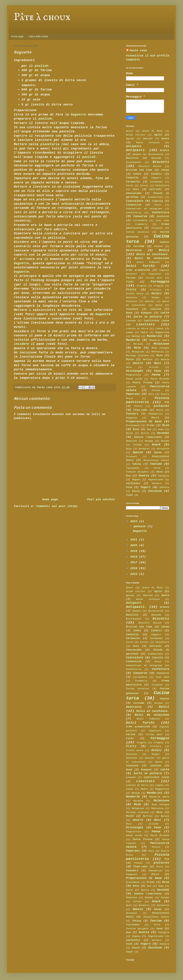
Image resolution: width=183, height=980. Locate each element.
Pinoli (138, 406)
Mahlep (136, 336)
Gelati (157, 294)
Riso (166, 425)
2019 (135, 551)
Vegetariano (156, 480)
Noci (158, 363)
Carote (144, 186)
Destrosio (134, 250)
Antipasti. (136, 150)
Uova (160, 472)
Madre (144, 332)
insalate (132, 309)
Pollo (160, 410)
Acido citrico (136, 135)
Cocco (158, 205)
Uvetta (144, 476)
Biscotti (161, 162)
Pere (151, 394)
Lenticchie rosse (156, 321)
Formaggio (160, 282)
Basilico (132, 158)
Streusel (132, 457)
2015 (135, 574)
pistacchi (161, 406)
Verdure (157, 483)
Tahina (137, 464)
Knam (129, 313)
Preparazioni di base (144, 422)
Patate (156, 390)
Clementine (134, 205)
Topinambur (133, 468)
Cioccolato (135, 201)
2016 (135, 568)
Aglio (158, 135)
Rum (149, 429)
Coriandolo (140, 220)
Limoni (160, 329)
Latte (165, 313)
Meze (160, 355)
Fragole (142, 286)
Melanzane (161, 344)
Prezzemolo (133, 425)
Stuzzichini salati (156, 460)
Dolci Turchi (140, 266)
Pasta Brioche (160, 379)
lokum (129, 332)
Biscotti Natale (150, 166)
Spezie (138, 452)
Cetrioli (156, 189)
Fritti (131, 290)
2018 (135, 557)
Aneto (165, 139)
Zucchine (155, 491)
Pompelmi (132, 418)
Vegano (136, 480)
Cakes (137, 174)
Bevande (156, 158)
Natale (165, 360)
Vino (129, 487)
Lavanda (131, 321)
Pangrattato (134, 375)
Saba (161, 429)
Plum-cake (140, 410)
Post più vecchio (101, 500)
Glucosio (132, 301)
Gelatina (132, 298)
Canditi (156, 174)
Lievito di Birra (137, 329)
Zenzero (164, 487)
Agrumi (130, 139)
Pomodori (132, 414)
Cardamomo (156, 182)
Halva (159, 305)
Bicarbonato (134, 162)
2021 (135, 540)
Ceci (136, 189)
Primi (151, 425)
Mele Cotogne (160, 348)
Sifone (137, 445)
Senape (149, 441)
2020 (135, 545)
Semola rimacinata (148, 437)
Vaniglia (164, 476)
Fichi (130, 282)
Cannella (132, 178)
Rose (136, 429)
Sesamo (165, 441)
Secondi (163, 433)
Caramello (133, 182)
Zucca (136, 491)
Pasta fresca (142, 383)
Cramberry (141, 224)
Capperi (156, 178)
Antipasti (134, 146)
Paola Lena (138, 51)
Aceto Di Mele (152, 131)
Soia (129, 449)
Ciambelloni (155, 197)
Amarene (148, 139)
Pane (158, 371)
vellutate (133, 483)
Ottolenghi (135, 371)
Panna (156, 375)
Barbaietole (156, 154)
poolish (41, 66)
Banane (137, 154)
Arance (165, 150)
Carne (129, 186)
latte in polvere (148, 317)
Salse (129, 433)
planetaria (50, 144)
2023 (135, 521)
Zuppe (129, 495)
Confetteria (134, 213)
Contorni (163, 216)
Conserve (140, 216)
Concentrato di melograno (144, 209)
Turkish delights (137, 472)
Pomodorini (156, 414)
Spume (158, 452)
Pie (167, 402)
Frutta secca (135, 294)
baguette (78, 115)
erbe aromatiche (138, 270)
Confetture (161, 213)
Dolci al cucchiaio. (153, 254)
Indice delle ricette (38, 36)
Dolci (164, 250)
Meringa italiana (137, 356)
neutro (138, 363)
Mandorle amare (159, 340)
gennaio (141, 526)
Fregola (159, 286)
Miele (130, 359)
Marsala (138, 344)
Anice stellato (148, 143)
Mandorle (133, 340)
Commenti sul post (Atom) (57, 506)
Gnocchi (150, 301)
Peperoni (133, 394)
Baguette (140, 531)
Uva (128, 476)
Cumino (165, 242)
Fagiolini (155, 274)
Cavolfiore (162, 186)
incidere (21, 344)
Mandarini (155, 336)
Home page (17, 36)
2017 (135, 563)
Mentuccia (157, 352)
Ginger (156, 298)
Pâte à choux (42, 17)
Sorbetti (144, 449)
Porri (155, 418)
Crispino (157, 228)
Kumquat (146, 313)
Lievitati (146, 324)
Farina (131, 278)
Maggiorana (162, 332)
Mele (137, 348)
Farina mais (154, 278)
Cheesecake (134, 193)
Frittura (156, 290)
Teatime (156, 464)
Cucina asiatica (137, 232)
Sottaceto (163, 449)
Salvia (145, 433)
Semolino (132, 441)
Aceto (129, 131)
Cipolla (158, 201)
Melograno (138, 352)
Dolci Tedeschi (148, 262)
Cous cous (163, 220)
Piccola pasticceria (148, 400)
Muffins (148, 360)
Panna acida (134, 379)
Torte (157, 468)
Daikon (158, 246)
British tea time (139, 170)
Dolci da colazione (152, 258)
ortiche (154, 367)
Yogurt (146, 487)
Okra (129, 367)
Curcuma (139, 246)
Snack (156, 445)
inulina (156, 309)
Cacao (165, 170)
